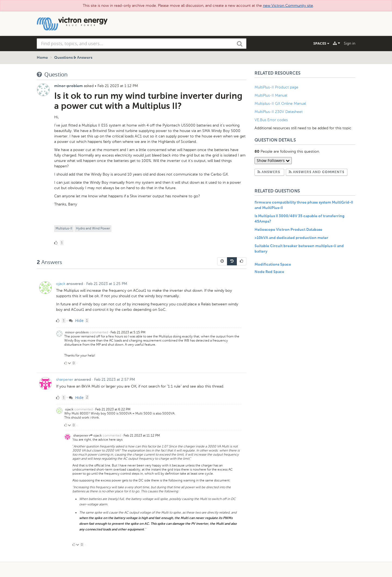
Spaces (321, 43)
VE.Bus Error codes (271, 120)
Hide (76, 320)
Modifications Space (273, 265)
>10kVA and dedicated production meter (291, 238)
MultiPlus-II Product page (277, 87)
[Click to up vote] (66, 363)
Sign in (350, 43)
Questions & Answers (73, 58)
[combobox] (142, 44)
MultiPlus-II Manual (271, 95)
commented (99, 332)
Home (42, 58)
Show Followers (273, 160)
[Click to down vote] (70, 363)
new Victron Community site (288, 6)
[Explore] (336, 43)
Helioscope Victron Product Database (288, 230)
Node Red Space (269, 272)
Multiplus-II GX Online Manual (280, 104)
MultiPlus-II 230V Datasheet (279, 112)
